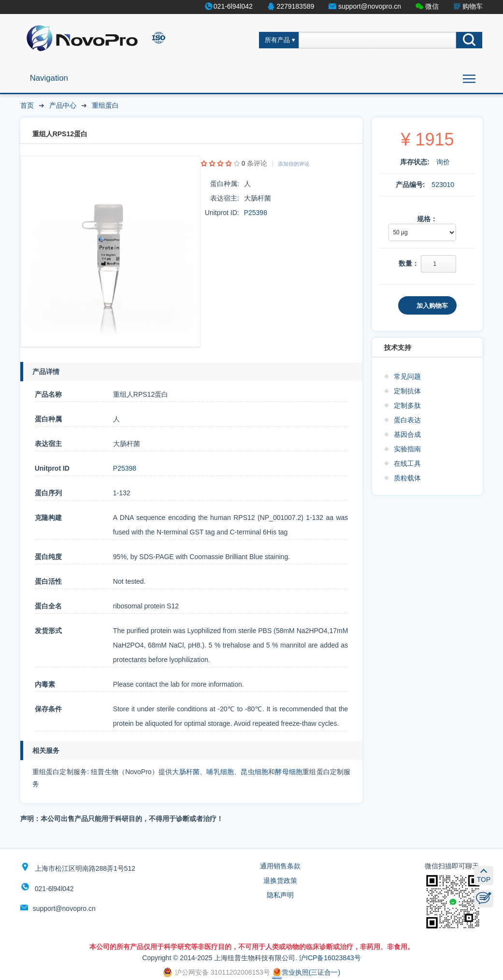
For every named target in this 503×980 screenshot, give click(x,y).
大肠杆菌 (186, 772)
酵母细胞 (289, 772)
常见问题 (407, 376)
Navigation (49, 78)
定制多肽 (407, 405)
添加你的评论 (294, 164)
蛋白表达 (407, 420)
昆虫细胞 (254, 772)
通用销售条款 (280, 866)
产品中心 (63, 105)
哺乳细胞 (220, 772)
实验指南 (407, 449)
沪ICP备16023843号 (330, 958)
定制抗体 (407, 391)
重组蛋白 (105, 105)
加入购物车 (432, 306)
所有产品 (277, 40)
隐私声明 (280, 895)
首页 (27, 105)
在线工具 (407, 463)
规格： (427, 219)
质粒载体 (407, 478)
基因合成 (407, 434)
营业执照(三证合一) (306, 972)
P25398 (256, 213)
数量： (409, 263)
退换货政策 (280, 880)
